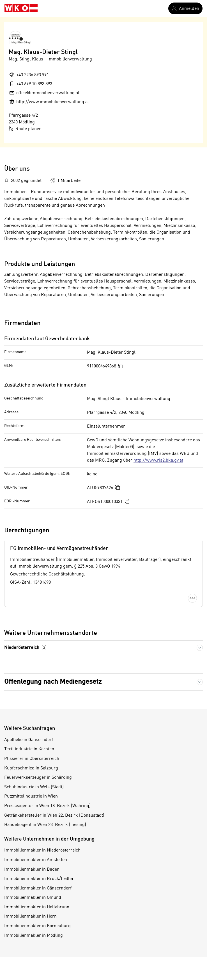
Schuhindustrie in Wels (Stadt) (34, 787)
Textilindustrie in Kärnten (29, 749)
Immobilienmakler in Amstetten (36, 860)
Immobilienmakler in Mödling (34, 936)
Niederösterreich (25, 648)
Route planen (25, 129)
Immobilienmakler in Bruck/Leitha (39, 879)
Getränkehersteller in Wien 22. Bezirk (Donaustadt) (54, 816)
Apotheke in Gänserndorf (29, 740)
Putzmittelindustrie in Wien (31, 796)
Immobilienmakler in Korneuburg (37, 926)
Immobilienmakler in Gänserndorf (38, 888)
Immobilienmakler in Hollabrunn (37, 907)
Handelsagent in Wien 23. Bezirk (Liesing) (45, 825)
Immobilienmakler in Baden (32, 870)
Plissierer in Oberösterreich (32, 759)
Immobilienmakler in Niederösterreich (42, 850)
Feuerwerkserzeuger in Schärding (38, 778)
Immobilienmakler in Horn (30, 916)
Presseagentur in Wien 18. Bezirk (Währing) (47, 806)
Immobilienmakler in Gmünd (33, 898)
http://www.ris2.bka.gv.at (158, 460)
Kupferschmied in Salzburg (31, 768)
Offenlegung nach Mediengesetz (53, 682)
